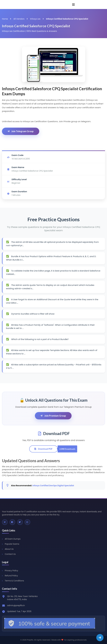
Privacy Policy (11, 571)
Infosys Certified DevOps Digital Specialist (53, 486)
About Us (9, 549)
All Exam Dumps (13, 539)
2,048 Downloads (67, 449)
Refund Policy (11, 576)
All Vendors (19, 19)
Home (5, 19)
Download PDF (43, 449)
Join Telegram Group (20, 131)
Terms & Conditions (14, 581)
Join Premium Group (53, 416)
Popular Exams (12, 544)
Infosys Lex (35, 19)
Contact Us (10, 554)
